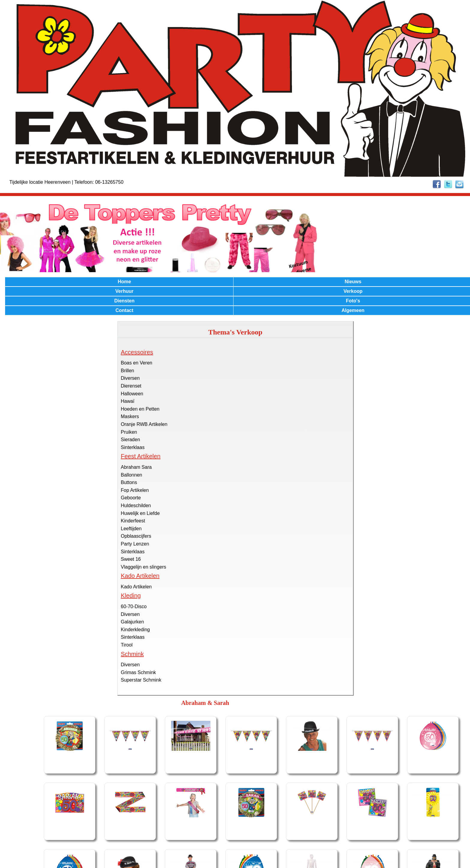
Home (124, 282)
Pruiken (129, 432)
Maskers (130, 416)
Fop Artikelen (135, 490)
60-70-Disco (134, 606)
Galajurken (132, 622)
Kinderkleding (135, 630)
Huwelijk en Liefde (140, 513)
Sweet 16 (131, 559)
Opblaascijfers (136, 536)
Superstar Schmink (141, 680)
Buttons (129, 482)
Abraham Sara (136, 467)
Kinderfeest (133, 521)
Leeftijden (131, 529)
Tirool (127, 645)
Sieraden (130, 440)
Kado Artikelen (136, 587)
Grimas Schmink (138, 672)
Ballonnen (131, 475)
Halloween (132, 394)
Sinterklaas (133, 447)
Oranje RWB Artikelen (144, 424)
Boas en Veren (137, 363)
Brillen (127, 371)
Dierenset (131, 386)
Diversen (130, 378)
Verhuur (124, 291)
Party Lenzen (135, 544)
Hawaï (128, 401)
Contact (124, 310)
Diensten (124, 301)
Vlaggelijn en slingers (143, 567)
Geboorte (131, 498)
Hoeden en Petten (140, 409)
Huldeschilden (136, 505)
